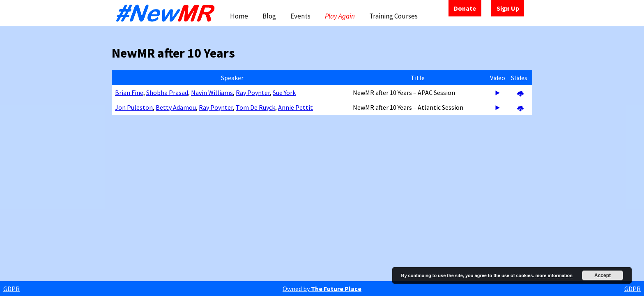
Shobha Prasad (167, 92)
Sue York (284, 92)
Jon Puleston (134, 107)
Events (300, 16)
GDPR (11, 289)
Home (239, 16)
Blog (269, 16)
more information (554, 275)
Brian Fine (129, 92)
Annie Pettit (296, 107)
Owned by (322, 289)
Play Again (340, 16)
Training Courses (393, 16)
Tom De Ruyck (255, 107)
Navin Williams (212, 92)
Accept (603, 275)
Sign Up (508, 8)
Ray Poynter (253, 92)
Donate (465, 8)
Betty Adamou (176, 107)
